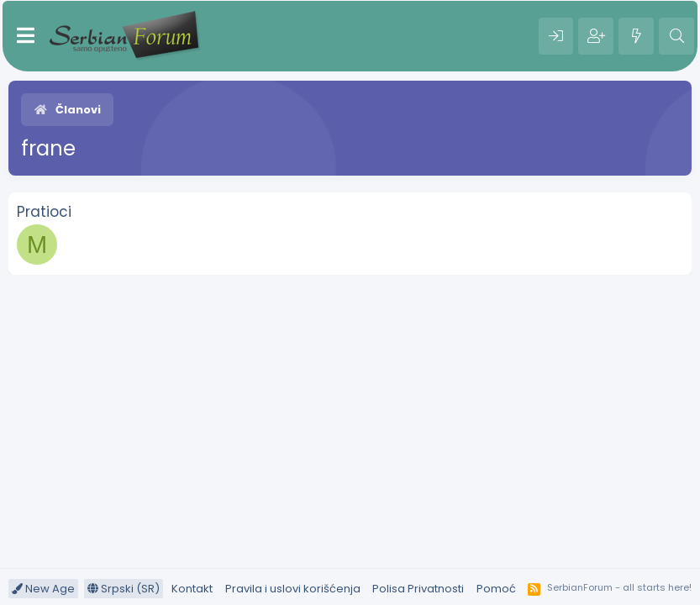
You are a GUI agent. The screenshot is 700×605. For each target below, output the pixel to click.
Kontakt (192, 589)
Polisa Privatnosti (418, 589)
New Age (43, 589)
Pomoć (496, 589)
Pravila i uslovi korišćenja (293, 589)
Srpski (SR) (124, 589)
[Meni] (26, 36)
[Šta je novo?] (636, 36)
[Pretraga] (676, 36)
